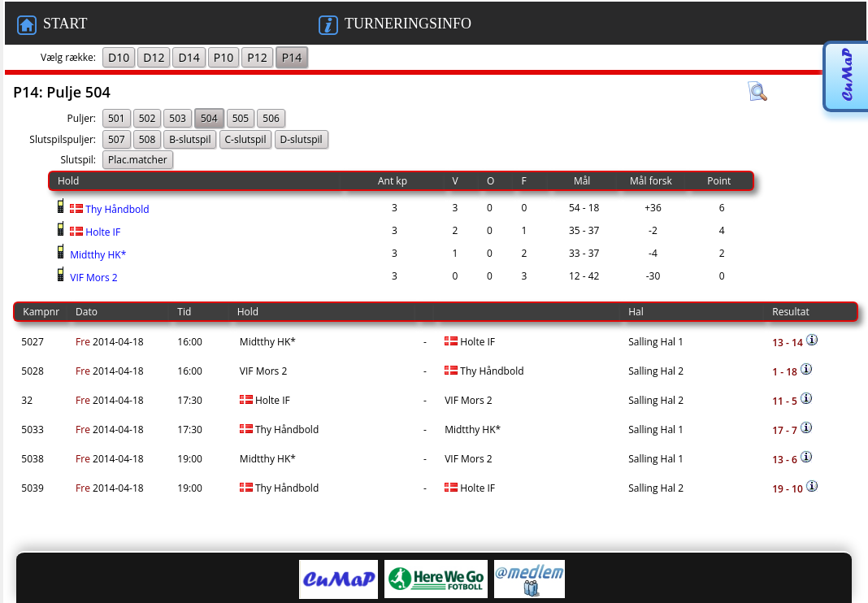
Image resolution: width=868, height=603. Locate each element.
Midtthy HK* (97, 255)
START (52, 25)
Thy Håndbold (108, 209)
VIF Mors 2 (93, 278)
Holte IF (94, 232)
